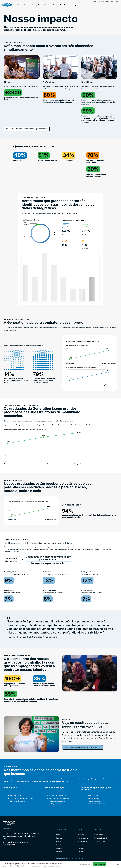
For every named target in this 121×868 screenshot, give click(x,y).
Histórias (59, 848)
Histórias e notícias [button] (51, 5)
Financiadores (83, 845)
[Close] (118, 864)
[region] (60, 864)
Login (117, 1)
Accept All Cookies (99, 864)
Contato (80, 852)
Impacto (107, 1)
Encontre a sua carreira (64, 845)
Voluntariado (82, 835)
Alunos (27, 5)
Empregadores (37, 5)
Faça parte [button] (76, 5)
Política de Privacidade (102, 838)
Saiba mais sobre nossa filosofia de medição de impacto (27, 129)
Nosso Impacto (65, 5)
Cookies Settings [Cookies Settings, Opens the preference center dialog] (85, 864)
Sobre (112, 1)
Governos (81, 848)
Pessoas (59, 838)
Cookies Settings (100, 841)
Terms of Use (98, 835)
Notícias (59, 852)
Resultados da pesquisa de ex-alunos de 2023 (82, 747)
